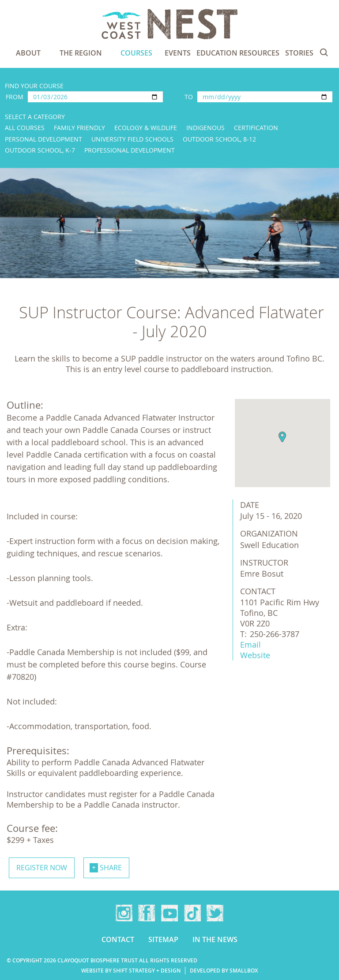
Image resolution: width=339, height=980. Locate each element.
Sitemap (163, 939)
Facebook (147, 913)
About (28, 53)
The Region (81, 53)
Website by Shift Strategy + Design (131, 971)
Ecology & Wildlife (146, 128)
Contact (118, 939)
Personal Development (43, 139)
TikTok (192, 913)
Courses (136, 53)
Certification (256, 128)
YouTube (169, 913)
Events (178, 53)
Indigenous (205, 128)
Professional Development (130, 150)
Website (255, 655)
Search (324, 52)
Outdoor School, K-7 (40, 150)
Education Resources (238, 53)
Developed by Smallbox (224, 971)
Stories (299, 53)
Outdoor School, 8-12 (219, 139)
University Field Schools (132, 139)
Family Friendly (79, 128)
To (189, 97)
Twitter (215, 913)
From (15, 97)
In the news (215, 939)
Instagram (124, 913)
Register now (42, 868)
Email (250, 645)
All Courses (25, 128)
